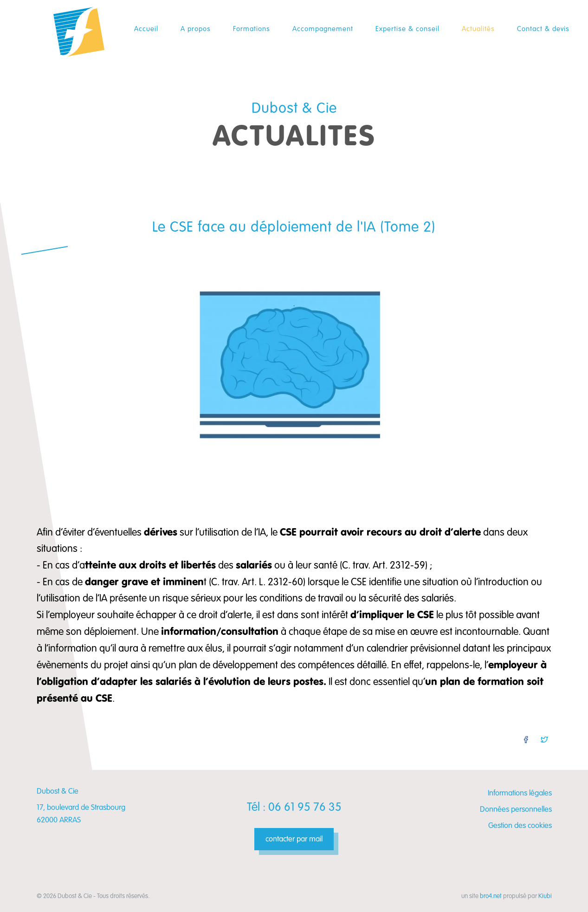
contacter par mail (294, 839)
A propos (196, 29)
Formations (252, 29)
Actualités (478, 29)
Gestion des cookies (520, 825)
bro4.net (491, 896)
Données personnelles (516, 809)
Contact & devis (543, 29)
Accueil (146, 29)
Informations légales (520, 793)
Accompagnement (323, 29)
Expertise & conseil (407, 29)
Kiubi (545, 896)
